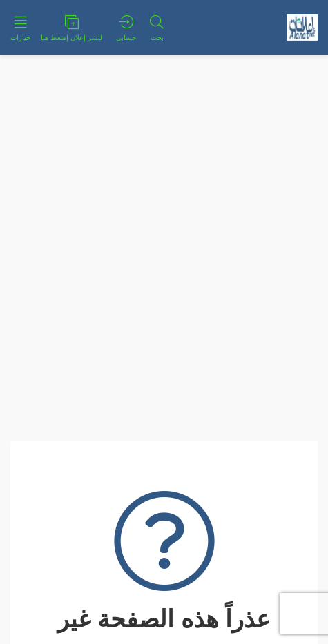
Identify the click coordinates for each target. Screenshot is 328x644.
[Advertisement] (164, 226)
